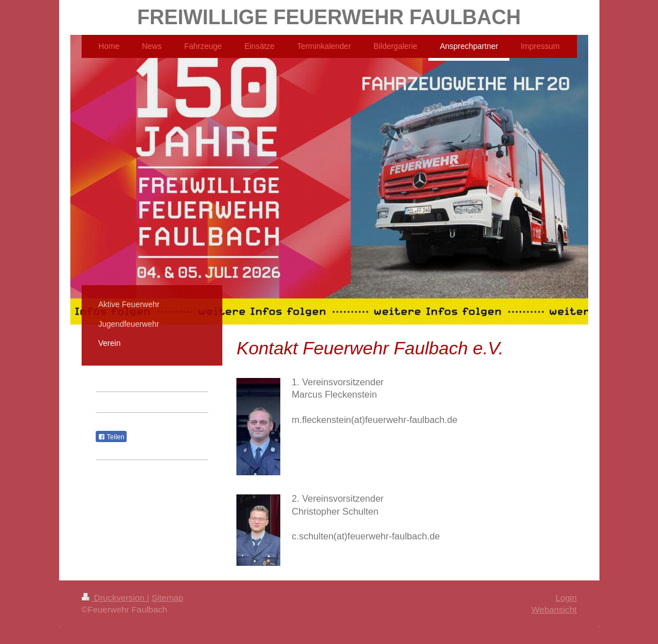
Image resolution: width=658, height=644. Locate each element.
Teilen (111, 437)
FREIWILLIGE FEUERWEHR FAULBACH (329, 17)
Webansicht (554, 609)
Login (566, 598)
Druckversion (114, 598)
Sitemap (167, 598)
